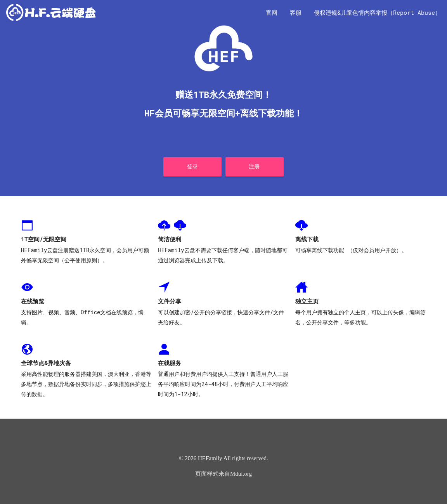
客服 (296, 12)
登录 (193, 166)
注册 (254, 166)
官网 (272, 12)
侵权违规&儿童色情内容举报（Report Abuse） (377, 12)
